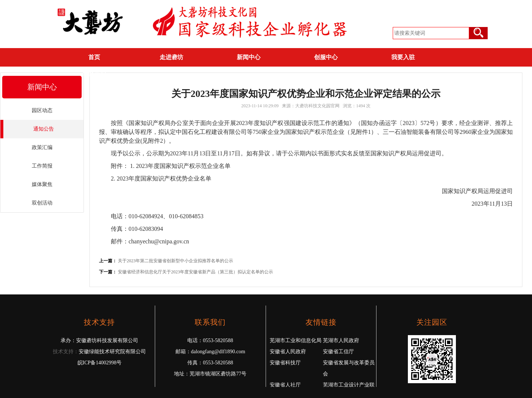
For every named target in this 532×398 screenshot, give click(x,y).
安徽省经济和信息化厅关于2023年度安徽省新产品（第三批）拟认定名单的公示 (195, 272)
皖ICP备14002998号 (100, 363)
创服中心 (326, 57)
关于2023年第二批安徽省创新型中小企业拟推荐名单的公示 (175, 261)
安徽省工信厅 (338, 352)
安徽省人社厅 (285, 385)
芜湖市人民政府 (341, 340)
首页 (94, 57)
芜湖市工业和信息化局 (296, 340)
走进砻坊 (171, 57)
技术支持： (66, 352)
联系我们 (94, 74)
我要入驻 (403, 57)
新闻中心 (249, 57)
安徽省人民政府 (288, 352)
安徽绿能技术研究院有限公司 (112, 352)
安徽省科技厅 (285, 363)
